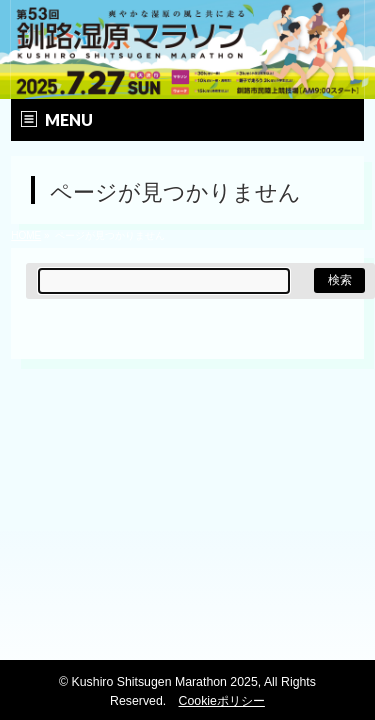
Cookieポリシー (222, 701)
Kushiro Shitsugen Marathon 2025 (165, 682)
